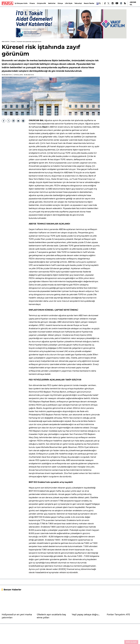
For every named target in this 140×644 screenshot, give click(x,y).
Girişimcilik (41, 3)
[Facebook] (105, 3)
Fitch (45, 127)
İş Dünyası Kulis (21, 3)
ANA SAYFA (6, 42)
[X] (109, 3)
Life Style (69, 3)
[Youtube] (117, 3)
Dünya (60, 3)
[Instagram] (113, 3)
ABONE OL (133, 3)
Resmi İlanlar (89, 3)
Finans (32, 3)
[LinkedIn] (121, 3)
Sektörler (52, 3)
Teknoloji (78, 3)
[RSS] (125, 3)
